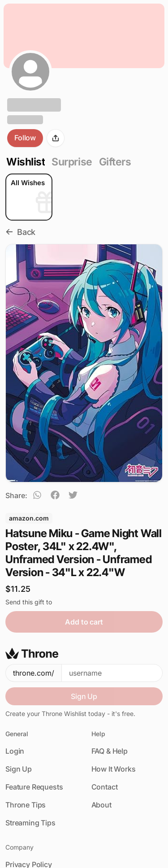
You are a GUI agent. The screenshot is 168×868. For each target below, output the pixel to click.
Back (20, 232)
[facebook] (55, 496)
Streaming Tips (30, 823)
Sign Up (84, 696)
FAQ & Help (110, 751)
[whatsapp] (37, 496)
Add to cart (84, 622)
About (101, 805)
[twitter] (73, 496)
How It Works (114, 769)
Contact (105, 787)
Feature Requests (34, 787)
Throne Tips (26, 805)
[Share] (56, 138)
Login (15, 751)
